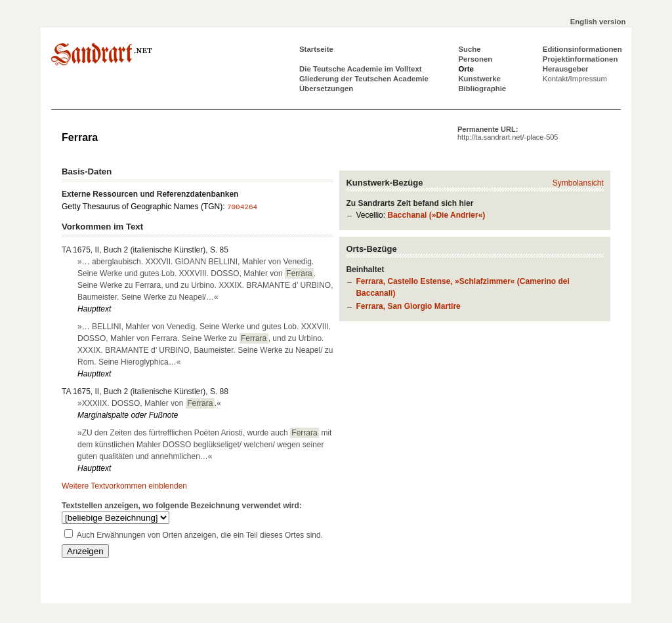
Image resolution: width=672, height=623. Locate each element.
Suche (469, 49)
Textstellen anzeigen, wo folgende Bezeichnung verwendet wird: (182, 506)
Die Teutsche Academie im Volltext (361, 69)
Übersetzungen (326, 89)
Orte (466, 69)
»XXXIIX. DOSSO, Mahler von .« (149, 403)
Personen (475, 59)
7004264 (242, 207)
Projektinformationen (580, 59)
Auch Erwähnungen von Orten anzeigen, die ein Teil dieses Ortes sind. (200, 535)
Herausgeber (566, 69)
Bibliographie (482, 89)
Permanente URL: (508, 133)
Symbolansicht (578, 183)
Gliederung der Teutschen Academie (364, 79)
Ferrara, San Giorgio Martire (408, 306)
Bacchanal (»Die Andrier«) (436, 215)
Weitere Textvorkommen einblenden (124, 486)
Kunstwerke (479, 79)
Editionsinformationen (582, 49)
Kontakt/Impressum (575, 79)
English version (598, 22)
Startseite (316, 49)
